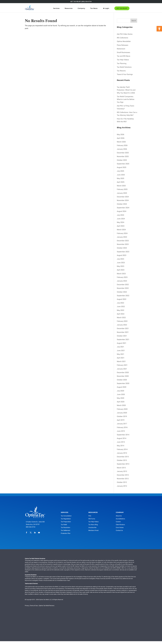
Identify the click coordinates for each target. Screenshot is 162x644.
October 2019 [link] (122, 416)
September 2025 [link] (123, 164)
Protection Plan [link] (66, 533)
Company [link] (87, 8)
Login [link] (113, 8)
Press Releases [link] (123, 45)
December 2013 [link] (123, 457)
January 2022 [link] (122, 325)
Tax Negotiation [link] (66, 519)
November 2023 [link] (123, 244)
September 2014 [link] (123, 435)
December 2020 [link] (123, 372)
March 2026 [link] (121, 142)
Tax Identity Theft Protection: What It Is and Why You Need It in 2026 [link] (126, 90)
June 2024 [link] (121, 219)
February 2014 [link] (122, 449)
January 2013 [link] (122, 471)
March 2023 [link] (121, 274)
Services (62, 8)
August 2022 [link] (122, 299)
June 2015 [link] (121, 431)
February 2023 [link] (122, 277)
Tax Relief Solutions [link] (124, 67)
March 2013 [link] (121, 468)
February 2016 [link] (122, 427)
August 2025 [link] (122, 167)
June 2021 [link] (121, 351)
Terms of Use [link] (34, 606)
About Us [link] (119, 516)
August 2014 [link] (122, 438)
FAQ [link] (90, 516)
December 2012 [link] (123, 475)
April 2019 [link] (121, 420)
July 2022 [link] (120, 303)
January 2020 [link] (122, 413)
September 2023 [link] (123, 252)
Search (134, 21)
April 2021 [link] (121, 358)
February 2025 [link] (122, 189)
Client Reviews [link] (120, 525)
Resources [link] (75, 8)
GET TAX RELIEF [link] (128, 8)
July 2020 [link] (120, 391)
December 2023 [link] (123, 241)
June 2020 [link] (121, 394)
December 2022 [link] (123, 285)
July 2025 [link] (120, 171)
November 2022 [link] (123, 288)
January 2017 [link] (122, 424)
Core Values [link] (120, 527)
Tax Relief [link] (64, 525)
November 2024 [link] (123, 200)
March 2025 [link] (121, 186)
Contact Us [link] (119, 530)
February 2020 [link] (122, 409)
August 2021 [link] (122, 343)
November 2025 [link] (123, 156)
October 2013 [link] (122, 460)
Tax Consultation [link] (66, 516)
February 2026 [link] (122, 145)
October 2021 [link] (122, 336)
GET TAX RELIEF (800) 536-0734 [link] (81, 2)
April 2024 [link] (121, 226)
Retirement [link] (121, 49)
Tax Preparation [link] (66, 522)
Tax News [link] (100, 8)
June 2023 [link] (121, 263)
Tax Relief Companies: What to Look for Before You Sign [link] (126, 99)
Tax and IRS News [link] (124, 56)
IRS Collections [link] (122, 38)
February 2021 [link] (122, 365)
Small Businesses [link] (123, 52)
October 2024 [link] (122, 204)
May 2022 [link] (121, 310)
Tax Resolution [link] (66, 527)
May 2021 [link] (121, 354)
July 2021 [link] (120, 347)
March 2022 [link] (121, 318)
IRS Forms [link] (92, 519)
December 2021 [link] (123, 328)
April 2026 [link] (121, 138)
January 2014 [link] (122, 453)
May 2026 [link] (121, 134)
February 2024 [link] (122, 233)
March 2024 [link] (121, 230)
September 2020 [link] (123, 383)
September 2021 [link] (123, 339)
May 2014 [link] (121, 446)
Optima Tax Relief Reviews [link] (47, 606)
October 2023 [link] (122, 248)
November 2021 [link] (123, 332)
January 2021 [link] (122, 369)
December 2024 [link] (123, 197)
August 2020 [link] (122, 387)
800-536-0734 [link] (31, 527)
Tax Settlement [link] (65, 530)
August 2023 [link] (122, 255)
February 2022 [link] (122, 321)
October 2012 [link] (122, 482)
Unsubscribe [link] (92, 527)
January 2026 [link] (122, 149)
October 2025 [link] (122, 160)
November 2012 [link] (123, 479)
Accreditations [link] (120, 519)
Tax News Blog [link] (93, 525)
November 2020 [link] (123, 376)
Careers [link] (118, 522)
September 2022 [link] (123, 296)
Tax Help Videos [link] (123, 60)
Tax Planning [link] (122, 63)
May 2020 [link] (121, 398)
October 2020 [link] (122, 380)
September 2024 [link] (123, 208)
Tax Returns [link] (121, 71)
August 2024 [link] (122, 211)
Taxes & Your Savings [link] (125, 74)
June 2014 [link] (121, 442)
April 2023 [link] (121, 270)
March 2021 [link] (121, 361)
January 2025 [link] (122, 193)
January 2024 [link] (122, 237)
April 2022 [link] (121, 314)
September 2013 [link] (123, 464)
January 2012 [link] (122, 486)
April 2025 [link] (121, 182)
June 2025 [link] (121, 175)
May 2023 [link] (121, 266)
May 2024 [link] (121, 222)
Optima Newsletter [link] (124, 41)
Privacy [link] (27, 606)
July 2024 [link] (120, 215)
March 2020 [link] (121, 405)
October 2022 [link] (122, 292)
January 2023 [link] (122, 281)
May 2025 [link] (121, 178)
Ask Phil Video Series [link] (125, 34)
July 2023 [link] (120, 259)
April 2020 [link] (121, 402)
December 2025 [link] (123, 153)
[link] (159, 29)
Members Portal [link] (93, 530)
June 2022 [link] (121, 306)
